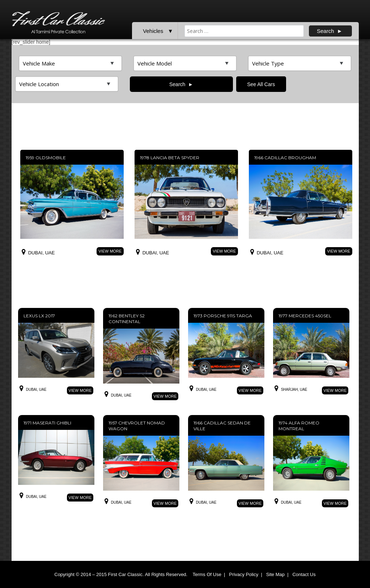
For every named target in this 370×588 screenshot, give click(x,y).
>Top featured (70, 63)
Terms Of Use (207, 574)
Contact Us (304, 574)
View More (110, 251)
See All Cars (261, 84)
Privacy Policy (244, 574)
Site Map (275, 574)
